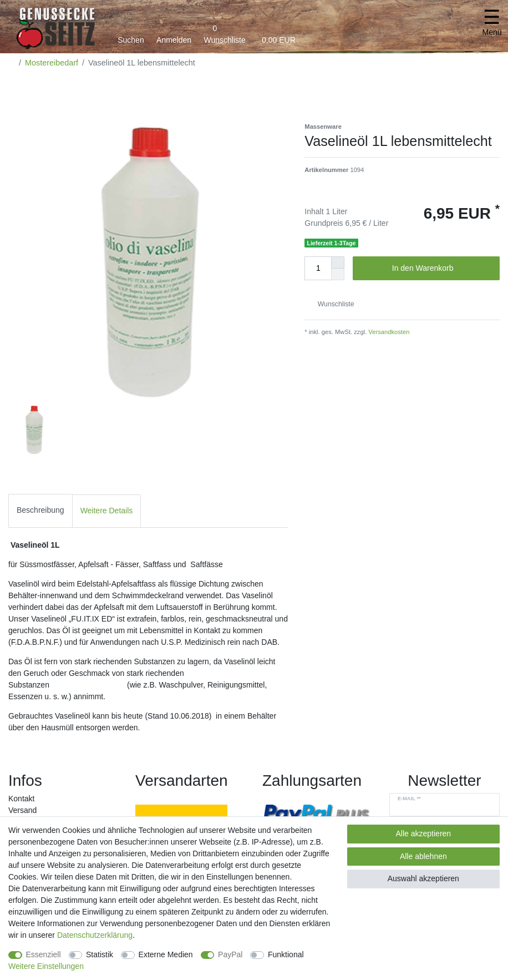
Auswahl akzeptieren (423, 878)
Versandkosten (388, 332)
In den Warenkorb (442, 269)
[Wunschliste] (225, 32)
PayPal (230, 954)
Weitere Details (107, 511)
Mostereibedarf (52, 63)
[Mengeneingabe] (318, 268)
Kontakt (21, 799)
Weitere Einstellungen (46, 966)
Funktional (286, 954)
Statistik (100, 954)
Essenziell (44, 954)
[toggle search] (131, 32)
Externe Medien (166, 954)
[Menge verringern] (338, 274)
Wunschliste (331, 304)
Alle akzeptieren (424, 833)
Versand (22, 810)
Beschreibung (40, 510)
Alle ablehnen (423, 856)
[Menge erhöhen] (338, 262)
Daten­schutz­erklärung (95, 935)
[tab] (40, 511)
